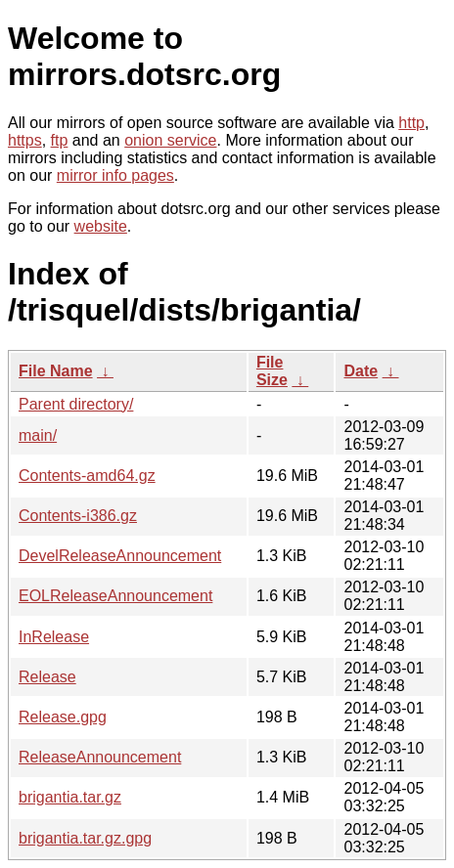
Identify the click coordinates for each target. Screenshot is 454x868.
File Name (56, 371)
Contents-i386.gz (78, 516)
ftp (60, 140)
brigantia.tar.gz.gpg (85, 838)
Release (47, 677)
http (411, 123)
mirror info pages (115, 175)
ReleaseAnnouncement (100, 757)
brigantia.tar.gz (70, 797)
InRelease (54, 637)
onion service (170, 140)
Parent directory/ (76, 404)
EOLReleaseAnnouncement (115, 596)
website (101, 226)
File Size (272, 371)
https (25, 140)
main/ (38, 435)
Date (361, 371)
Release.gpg (63, 717)
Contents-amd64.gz (87, 476)
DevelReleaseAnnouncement (120, 556)
